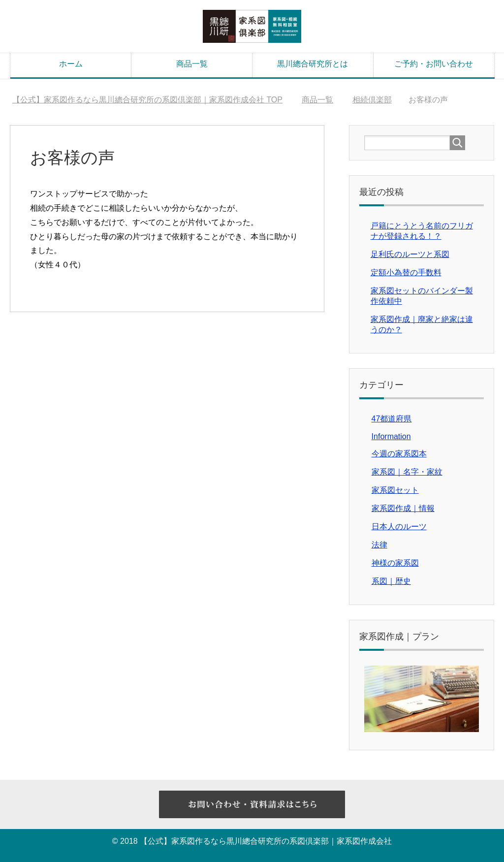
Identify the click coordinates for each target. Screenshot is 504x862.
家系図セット (395, 490)
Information (391, 436)
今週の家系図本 (399, 454)
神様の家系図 (395, 563)
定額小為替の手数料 (406, 272)
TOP (147, 100)
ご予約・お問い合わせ (434, 64)
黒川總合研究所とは (313, 64)
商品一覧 (192, 64)
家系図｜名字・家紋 (407, 472)
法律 (379, 545)
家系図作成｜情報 (403, 508)
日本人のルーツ (399, 527)
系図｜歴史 (391, 581)
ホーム (71, 64)
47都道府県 (392, 419)
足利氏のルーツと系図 (410, 254)
